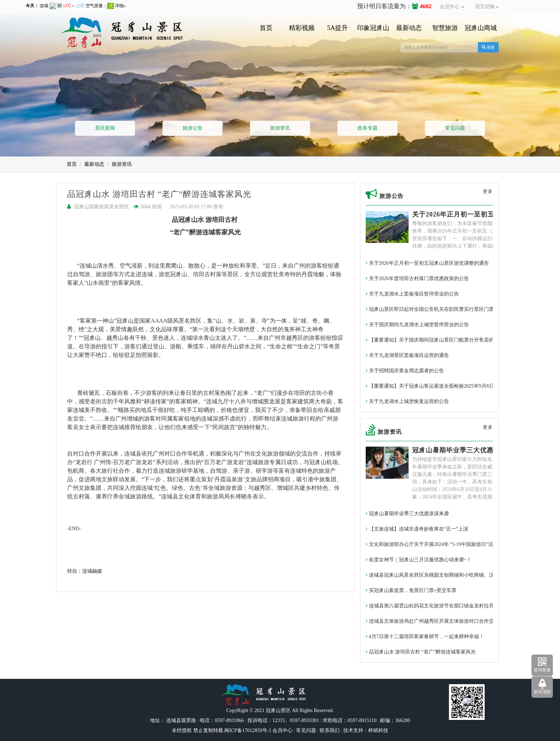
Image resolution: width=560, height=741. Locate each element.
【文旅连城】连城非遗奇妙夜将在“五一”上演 (417, 529)
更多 (488, 191)
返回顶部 (542, 692)
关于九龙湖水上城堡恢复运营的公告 (407, 401)
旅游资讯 (280, 128)
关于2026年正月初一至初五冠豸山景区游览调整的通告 (427, 263)
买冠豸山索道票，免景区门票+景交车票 (411, 590)
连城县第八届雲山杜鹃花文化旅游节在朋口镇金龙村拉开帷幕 (435, 606)
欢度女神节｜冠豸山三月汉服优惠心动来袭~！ (419, 560)
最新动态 (409, 28)
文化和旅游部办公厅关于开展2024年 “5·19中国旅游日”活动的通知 (439, 544)
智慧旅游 (445, 28)
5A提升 (337, 28)
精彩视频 (302, 28)
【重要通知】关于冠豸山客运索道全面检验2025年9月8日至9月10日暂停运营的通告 (459, 386)
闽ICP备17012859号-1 (247, 730)
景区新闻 (105, 128)
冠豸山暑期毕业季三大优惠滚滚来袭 (466, 450)
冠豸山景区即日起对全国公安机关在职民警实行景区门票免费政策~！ (444, 309)
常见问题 (455, 128)
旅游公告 (192, 128)
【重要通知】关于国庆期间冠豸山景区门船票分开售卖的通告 (435, 340)
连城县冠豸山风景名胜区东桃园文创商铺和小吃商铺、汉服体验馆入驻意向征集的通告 (462, 575)
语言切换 (487, 7)
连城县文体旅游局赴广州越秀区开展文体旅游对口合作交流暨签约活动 (445, 621)
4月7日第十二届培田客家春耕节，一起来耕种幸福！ (425, 636)
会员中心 (452, 7)
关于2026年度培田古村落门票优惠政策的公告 (417, 279)
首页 (266, 28)
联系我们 (330, 730)
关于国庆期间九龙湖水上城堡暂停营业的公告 (417, 325)
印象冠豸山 (373, 28)
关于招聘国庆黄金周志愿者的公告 (405, 371)
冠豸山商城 (481, 28)
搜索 (488, 47)
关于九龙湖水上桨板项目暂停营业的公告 (412, 294)
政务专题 (367, 128)
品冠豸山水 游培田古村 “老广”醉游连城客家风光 (421, 652)
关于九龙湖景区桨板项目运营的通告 (407, 355)
